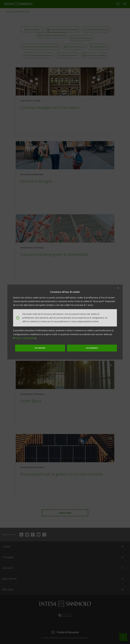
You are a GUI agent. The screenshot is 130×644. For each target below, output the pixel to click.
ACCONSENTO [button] (86, 347)
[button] (118, 289)
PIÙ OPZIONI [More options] (48, 347)
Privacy (18, 339)
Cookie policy (29, 339)
